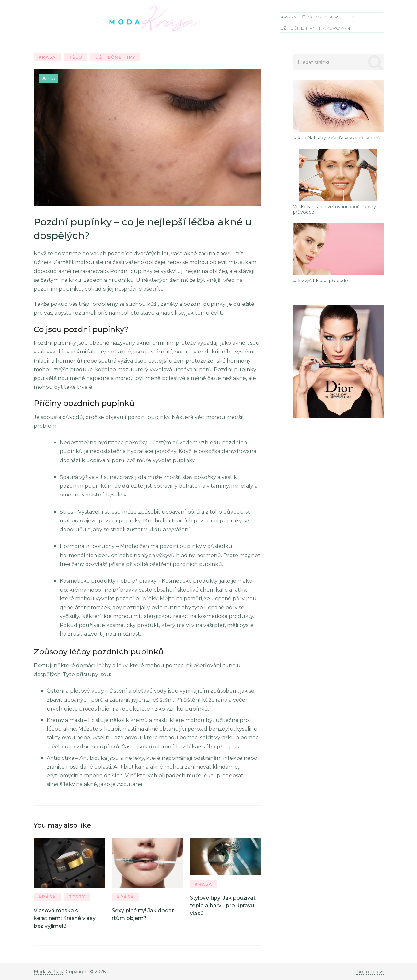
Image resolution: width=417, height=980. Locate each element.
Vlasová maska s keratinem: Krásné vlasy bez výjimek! (65, 918)
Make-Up (327, 17)
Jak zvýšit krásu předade (320, 281)
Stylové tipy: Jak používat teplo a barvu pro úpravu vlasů (223, 906)
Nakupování (335, 28)
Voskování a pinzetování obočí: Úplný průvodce (334, 209)
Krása (288, 17)
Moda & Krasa (49, 972)
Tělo (306, 17)
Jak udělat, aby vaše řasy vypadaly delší (337, 138)
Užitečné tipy (298, 28)
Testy (348, 17)
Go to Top (370, 972)
